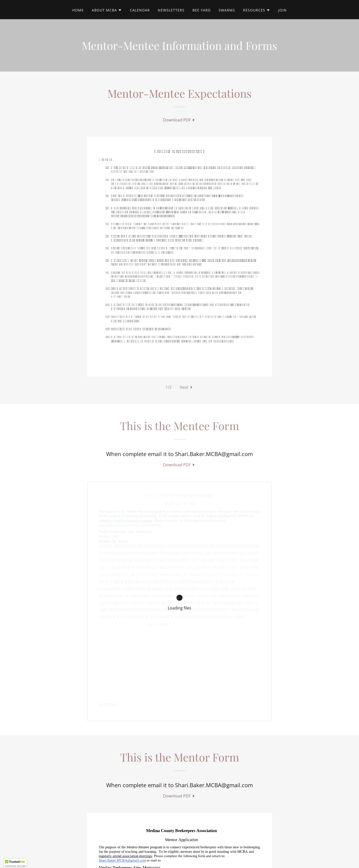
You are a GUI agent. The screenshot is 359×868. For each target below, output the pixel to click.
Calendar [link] (140, 10)
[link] (179, 120)
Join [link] (282, 10)
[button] (107, 10)
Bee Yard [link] (202, 10)
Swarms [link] (227, 10)
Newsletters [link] (171, 10)
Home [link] (78, 10)
